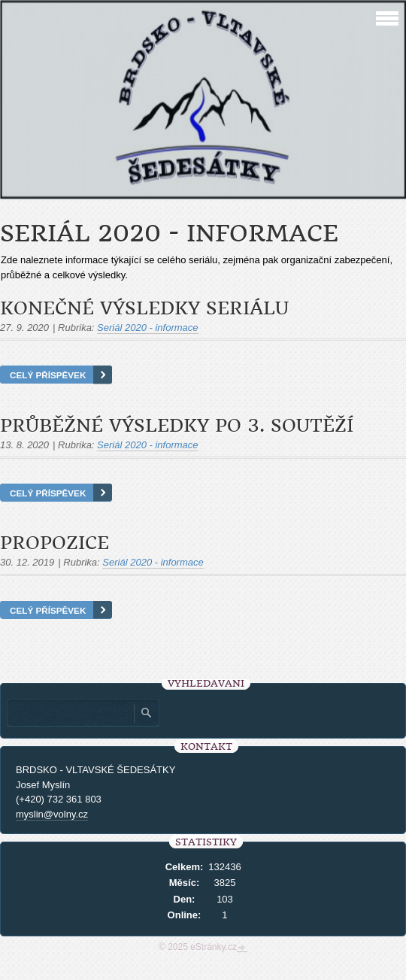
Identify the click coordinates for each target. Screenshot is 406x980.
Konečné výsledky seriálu (144, 308)
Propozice (55, 543)
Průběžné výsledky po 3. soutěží (177, 426)
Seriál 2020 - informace (147, 328)
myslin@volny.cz (52, 814)
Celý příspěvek (48, 375)
